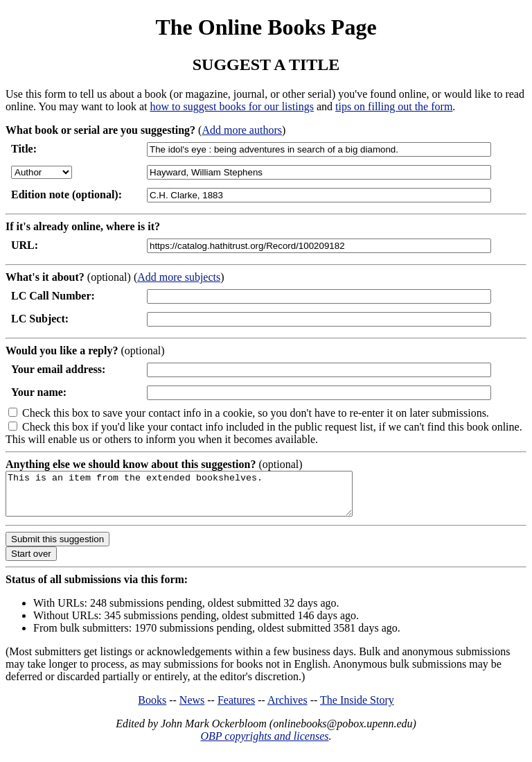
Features (236, 708)
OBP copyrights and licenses (264, 744)
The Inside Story (357, 708)
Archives (287, 708)
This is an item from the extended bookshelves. (200, 498)
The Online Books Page (266, 27)
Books (152, 708)
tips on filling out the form (394, 106)
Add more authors (242, 130)
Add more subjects (179, 277)
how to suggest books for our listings (231, 106)
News (192, 708)
